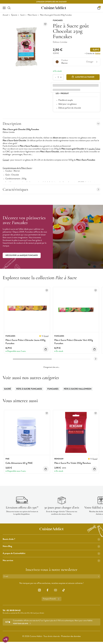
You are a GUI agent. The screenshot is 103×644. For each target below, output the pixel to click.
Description (51, 124)
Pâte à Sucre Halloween (78, 389)
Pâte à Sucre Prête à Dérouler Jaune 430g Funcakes (25, 342)
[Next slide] (96, 359)
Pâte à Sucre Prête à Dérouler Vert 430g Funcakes (74, 342)
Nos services (51, 560)
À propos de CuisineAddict (51, 553)
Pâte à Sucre (32, 15)
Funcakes (53, 389)
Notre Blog (51, 546)
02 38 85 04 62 (13, 610)
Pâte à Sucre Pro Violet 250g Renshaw (73, 463)
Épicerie (14, 15)
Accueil (5, 15)
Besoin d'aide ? (51, 539)
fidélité (98, 54)
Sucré (22, 15)
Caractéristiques (51, 189)
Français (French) (51, 599)
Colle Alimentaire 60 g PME (19, 463)
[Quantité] (58, 77)
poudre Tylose (95, 149)
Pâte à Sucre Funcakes (29, 389)
